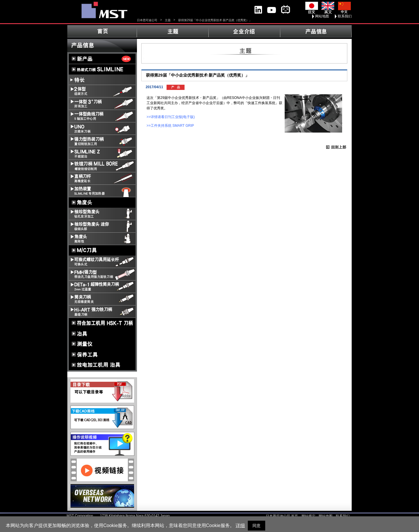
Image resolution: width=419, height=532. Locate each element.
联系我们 (345, 16)
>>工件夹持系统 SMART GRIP (170, 126)
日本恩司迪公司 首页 (282, 516)
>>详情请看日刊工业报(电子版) (171, 117)
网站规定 (308, 516)
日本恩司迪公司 (147, 20)
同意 (257, 526)
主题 (168, 20)
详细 (240, 525)
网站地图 (322, 16)
